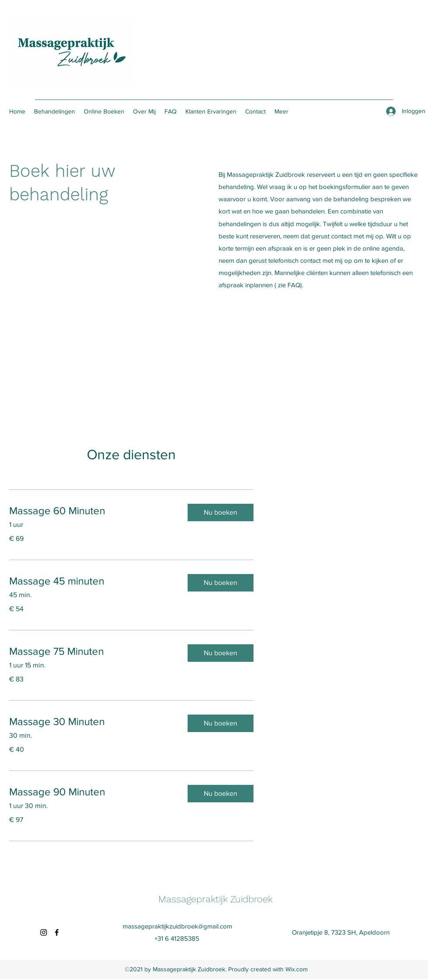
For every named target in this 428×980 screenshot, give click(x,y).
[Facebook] (57, 932)
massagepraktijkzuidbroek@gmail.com (177, 926)
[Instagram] (44, 932)
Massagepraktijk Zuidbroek (216, 899)
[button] (221, 512)
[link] (91, 511)
